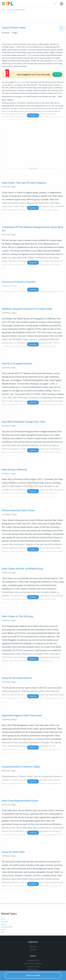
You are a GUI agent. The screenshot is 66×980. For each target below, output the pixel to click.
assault (56, 61)
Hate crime (4, 905)
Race (3, 916)
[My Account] (62, 4)
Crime (3, 902)
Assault (3, 908)
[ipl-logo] (10, 5)
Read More (33, 191)
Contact (33, 937)
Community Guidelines (33, 950)
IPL (3, 10)
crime (30, 55)
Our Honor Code (33, 954)
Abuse (3, 913)
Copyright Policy (33, 947)
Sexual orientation (7, 910)
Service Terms (33, 960)
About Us (33, 934)
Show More (33, 99)
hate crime (47, 66)
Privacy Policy (33, 957)
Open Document (33, 975)
